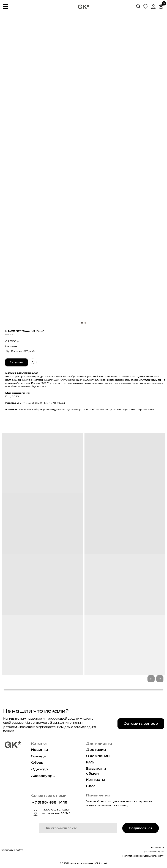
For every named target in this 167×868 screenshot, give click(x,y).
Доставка (96, 750)
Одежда (40, 769)
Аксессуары (43, 776)
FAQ (90, 762)
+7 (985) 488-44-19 (50, 802)
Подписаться (141, 828)
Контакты (95, 780)
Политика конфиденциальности (143, 856)
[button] (160, 679)
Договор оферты (153, 852)
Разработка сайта (12, 850)
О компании (98, 756)
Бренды (39, 756)
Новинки (40, 750)
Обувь (37, 763)
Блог (91, 786)
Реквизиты (158, 847)
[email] (78, 828)
